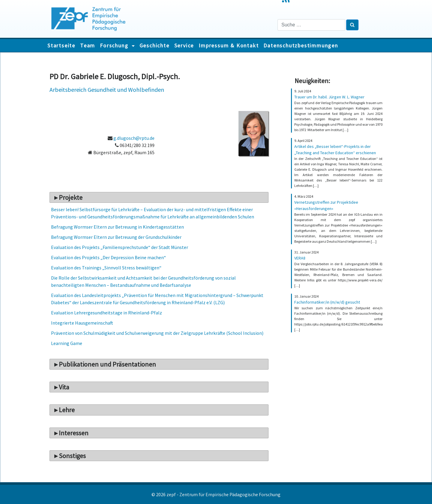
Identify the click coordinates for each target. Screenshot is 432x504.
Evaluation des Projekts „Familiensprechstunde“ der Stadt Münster (120, 247)
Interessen (74, 433)
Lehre (67, 410)
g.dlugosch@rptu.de (134, 138)
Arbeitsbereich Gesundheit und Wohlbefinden (107, 90)
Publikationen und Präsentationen (107, 364)
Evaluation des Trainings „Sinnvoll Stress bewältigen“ (106, 268)
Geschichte (154, 45)
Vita (64, 387)
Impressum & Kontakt (229, 45)
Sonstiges (72, 456)
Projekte (71, 197)
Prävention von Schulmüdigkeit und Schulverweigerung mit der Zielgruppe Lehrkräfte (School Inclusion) (157, 333)
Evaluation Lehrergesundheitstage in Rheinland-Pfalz (106, 313)
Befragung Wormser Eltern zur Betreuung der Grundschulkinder (116, 237)
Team (88, 45)
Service (184, 45)
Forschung (115, 45)
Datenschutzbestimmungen (301, 45)
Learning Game (67, 343)
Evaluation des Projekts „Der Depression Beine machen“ (108, 257)
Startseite (61, 45)
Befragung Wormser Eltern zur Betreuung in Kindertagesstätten (117, 227)
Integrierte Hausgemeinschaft (82, 323)
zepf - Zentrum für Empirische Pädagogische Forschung (223, 494)
